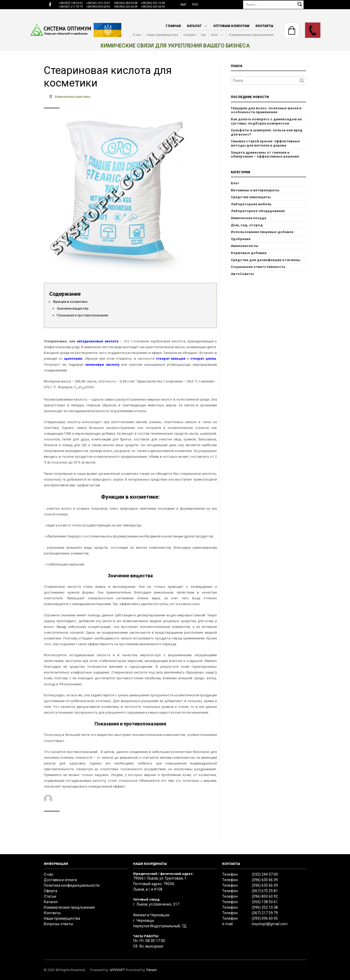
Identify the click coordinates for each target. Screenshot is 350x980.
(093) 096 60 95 (265, 918)
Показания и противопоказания (82, 315)
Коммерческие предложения (251, 35)
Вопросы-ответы (58, 924)
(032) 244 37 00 (265, 874)
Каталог (194, 26)
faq (203, 35)
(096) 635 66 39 (265, 880)
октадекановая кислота (98, 341)
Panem (152, 970)
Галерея (190, 35)
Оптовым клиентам (231, 26)
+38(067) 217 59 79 (71, 7)
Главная (173, 26)
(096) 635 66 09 (265, 885)
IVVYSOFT (117, 970)
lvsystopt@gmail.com (270, 924)
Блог (215, 35)
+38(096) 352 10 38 (153, 3)
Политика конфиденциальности (72, 885)
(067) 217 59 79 (265, 913)
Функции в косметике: (70, 302)
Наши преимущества (162, 35)
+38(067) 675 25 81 (98, 3)
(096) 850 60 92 (265, 896)
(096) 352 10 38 (265, 907)
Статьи (50, 896)
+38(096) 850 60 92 (98, 7)
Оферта (51, 891)
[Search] (268, 80)
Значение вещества (73, 308)
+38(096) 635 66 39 (153, 7)
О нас (137, 35)
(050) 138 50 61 (265, 902)
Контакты (264, 26)
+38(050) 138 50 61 (71, 3)
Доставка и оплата (60, 880)
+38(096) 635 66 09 (126, 7)
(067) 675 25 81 (265, 891)
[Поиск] (273, 5)
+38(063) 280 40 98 (126, 3)
